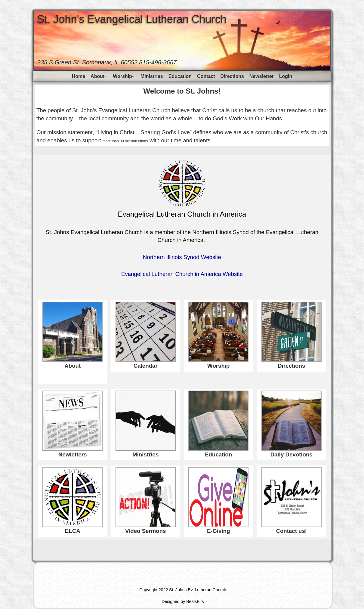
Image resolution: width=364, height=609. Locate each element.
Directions (232, 76)
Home (79, 76)
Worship (122, 76)
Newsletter (262, 76)
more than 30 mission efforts (125, 141)
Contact (206, 76)
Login (286, 76)
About (97, 76)
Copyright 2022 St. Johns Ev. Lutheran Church (183, 590)
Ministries (152, 76)
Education (180, 76)
